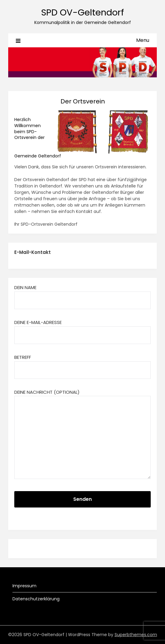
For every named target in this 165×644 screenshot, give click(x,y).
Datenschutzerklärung (36, 599)
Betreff (82, 363)
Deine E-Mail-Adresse (82, 329)
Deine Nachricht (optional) (82, 435)
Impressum (24, 586)
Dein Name (82, 294)
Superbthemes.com (136, 635)
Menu (143, 40)
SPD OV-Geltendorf (82, 12)
